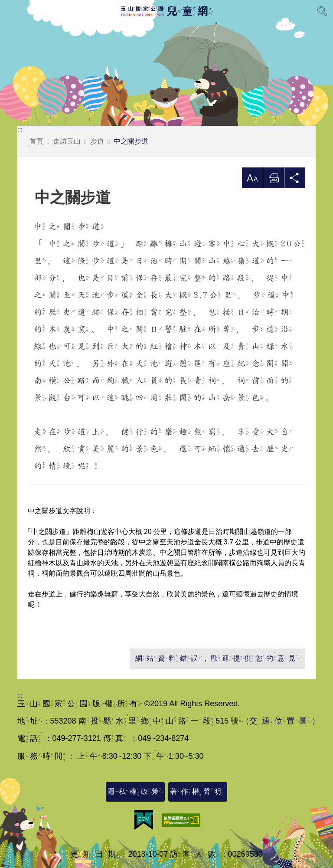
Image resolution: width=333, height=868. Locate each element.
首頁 (36, 142)
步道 (97, 141)
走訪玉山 (67, 141)
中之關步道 (131, 141)
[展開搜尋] (322, 11)
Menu (11, 11)
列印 (274, 180)
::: (20, 129)
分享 (295, 180)
